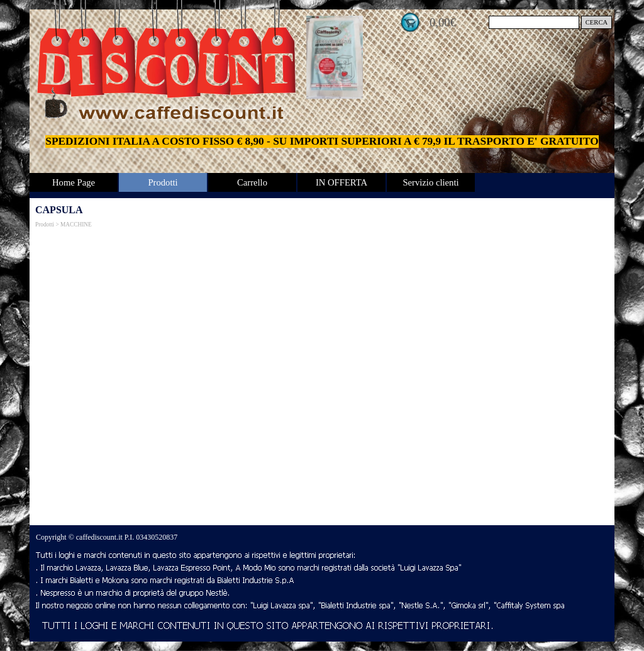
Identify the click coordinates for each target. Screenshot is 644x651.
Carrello (252, 182)
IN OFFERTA (341, 182)
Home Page (74, 182)
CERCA (597, 22)
